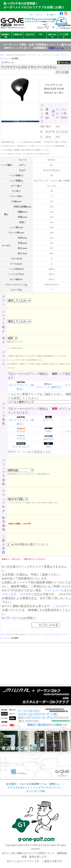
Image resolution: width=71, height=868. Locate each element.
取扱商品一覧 (6, 36)
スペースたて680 (36, 791)
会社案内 (11, 784)
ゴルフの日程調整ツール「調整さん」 (41, 784)
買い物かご (51, 15)
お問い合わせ (52, 36)
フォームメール (54, 590)
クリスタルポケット (19, 788)
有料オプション (18, 452)
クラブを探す (64, 36)
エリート (48, 420)
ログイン (40, 15)
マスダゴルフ (21, 447)
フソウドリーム (34, 55)
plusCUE (48, 439)
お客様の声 (17, 35)
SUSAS (21, 431)
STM (48, 431)
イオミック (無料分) (48, 387)
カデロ (21, 438)
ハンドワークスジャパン (47, 788)
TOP (31, 15)
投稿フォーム (56, 48)
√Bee (49, 447)
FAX (23, 594)
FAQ (41, 34)
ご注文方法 (29, 35)
